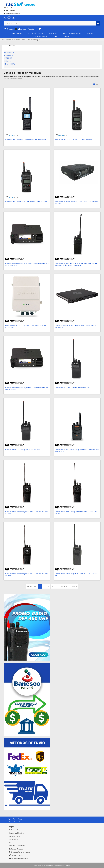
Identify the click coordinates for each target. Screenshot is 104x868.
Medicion (90, 33)
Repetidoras (53, 33)
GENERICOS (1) (9, 52)
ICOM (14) (7, 61)
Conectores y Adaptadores (72, 33)
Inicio (4, 40)
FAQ (11, 843)
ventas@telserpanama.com (13, 13)
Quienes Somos (14, 836)
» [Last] (74, 586)
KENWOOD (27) (9, 64)
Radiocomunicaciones (13, 40)
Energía (66, 37)
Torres (55, 37)
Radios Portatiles (16, 33)
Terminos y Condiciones (17, 846)
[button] (40, 29)
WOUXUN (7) (8, 55)
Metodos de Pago (15, 830)
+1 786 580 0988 (10, 11)
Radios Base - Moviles (35, 33)
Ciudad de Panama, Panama (13, 8)
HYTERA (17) (8, 58)
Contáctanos (13, 839)
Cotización (11, 29)
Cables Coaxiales (41, 37)
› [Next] (64, 586)
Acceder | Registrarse (27, 29)
